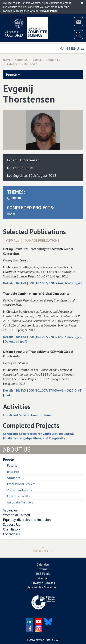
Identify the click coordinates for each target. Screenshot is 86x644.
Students (53, 60)
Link (8, 395)
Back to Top (43, 549)
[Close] (82, 3)
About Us (21, 60)
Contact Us (11, 534)
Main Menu (72, 48)
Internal (43, 569)
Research (13, 472)
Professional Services (21, 484)
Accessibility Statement (43, 587)
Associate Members (20, 502)
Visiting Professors (19, 490)
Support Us (11, 524)
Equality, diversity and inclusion (27, 520)
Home (7, 60)
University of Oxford (41, 640)
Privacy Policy (49, 11)
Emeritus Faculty (18, 496)
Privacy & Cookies (43, 583)
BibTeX (21, 283)
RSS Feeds (43, 574)
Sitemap (43, 578)
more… (12, 213)
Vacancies (10, 510)
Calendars (43, 564)
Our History (12, 529)
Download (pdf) (16, 341)
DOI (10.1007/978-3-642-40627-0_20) (55, 337)
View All (12, 240)
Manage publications (42, 240)
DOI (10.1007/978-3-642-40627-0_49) (55, 283)
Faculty (12, 465)
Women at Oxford (16, 515)
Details (9, 283)
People (37, 60)
